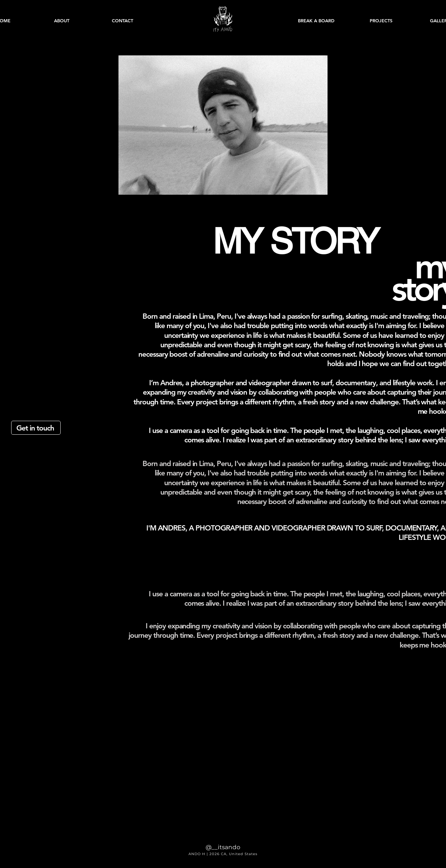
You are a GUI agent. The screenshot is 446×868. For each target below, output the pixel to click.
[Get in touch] (36, 428)
